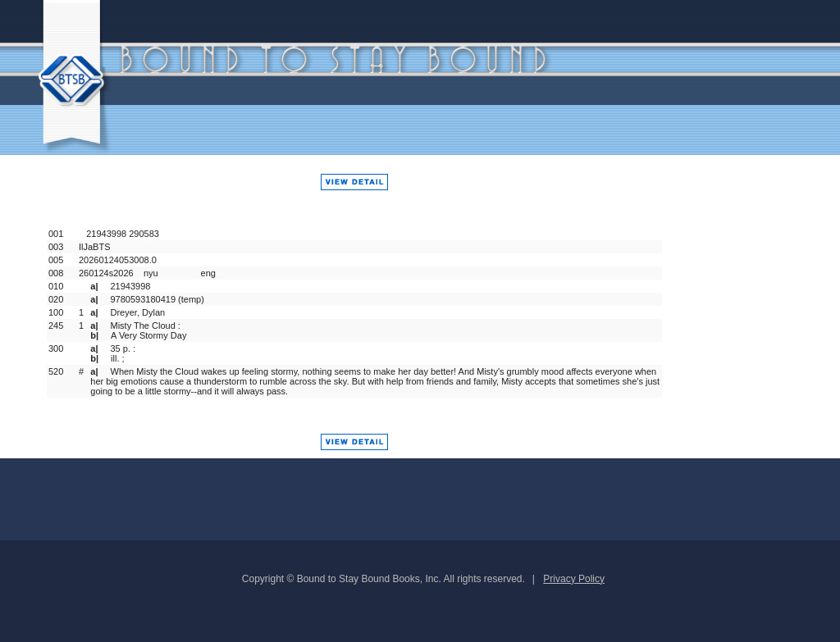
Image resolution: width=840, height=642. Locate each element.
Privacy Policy (574, 579)
